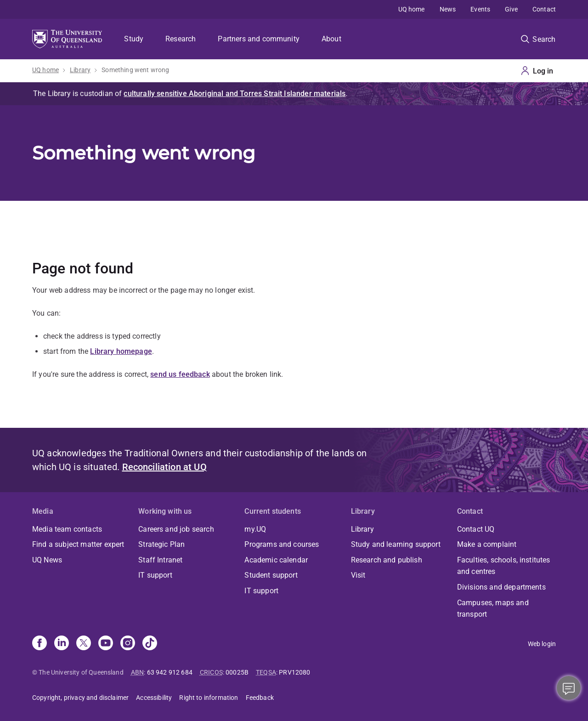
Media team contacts (67, 529)
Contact (544, 9)
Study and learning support (396, 544)
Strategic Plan (161, 544)
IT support (155, 575)
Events (480, 9)
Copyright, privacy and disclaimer (80, 698)
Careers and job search (176, 529)
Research (181, 39)
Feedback (260, 698)
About (331, 39)
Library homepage (121, 351)
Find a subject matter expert (78, 544)
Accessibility (154, 698)
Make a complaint (487, 544)
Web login (542, 644)
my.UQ (255, 529)
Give (511, 9)
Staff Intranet (160, 560)
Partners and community (259, 39)
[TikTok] (150, 644)
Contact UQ (476, 529)
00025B (237, 672)
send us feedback (180, 374)
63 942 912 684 (170, 672)
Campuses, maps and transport (493, 609)
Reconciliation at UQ (164, 467)
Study (134, 39)
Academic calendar (276, 560)
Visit (358, 575)
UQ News (47, 560)
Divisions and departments (501, 587)
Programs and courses (282, 544)
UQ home (412, 9)
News (448, 9)
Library (80, 70)
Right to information (209, 698)
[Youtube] (106, 644)
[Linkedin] (62, 644)
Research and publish (387, 560)
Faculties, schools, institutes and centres (504, 566)
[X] (84, 644)
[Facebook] (40, 644)
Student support (271, 575)
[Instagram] (128, 644)
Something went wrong (135, 70)
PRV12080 (294, 672)
